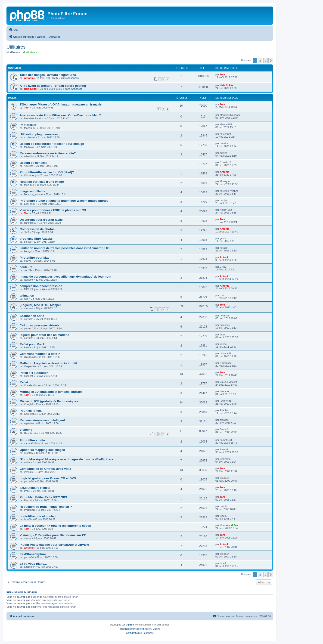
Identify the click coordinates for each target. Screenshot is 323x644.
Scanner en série (32, 316)
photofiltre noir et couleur (38, 516)
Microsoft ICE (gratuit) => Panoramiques (49, 401)
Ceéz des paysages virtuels (40, 325)
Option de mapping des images (42, 450)
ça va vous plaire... (33, 564)
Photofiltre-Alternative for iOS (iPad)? (47, 172)
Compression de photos (37, 229)
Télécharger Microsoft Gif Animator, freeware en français (61, 104)
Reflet (24, 382)
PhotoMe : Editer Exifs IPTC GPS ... (45, 497)
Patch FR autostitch (34, 373)
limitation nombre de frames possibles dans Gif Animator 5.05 (65, 248)
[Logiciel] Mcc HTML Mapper (40, 305)
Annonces (73, 78)
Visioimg (26, 430)
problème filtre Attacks (36, 239)
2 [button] (260, 61)
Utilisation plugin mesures (39, 134)
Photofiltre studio (32, 440)
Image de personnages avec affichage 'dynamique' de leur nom (65, 277)
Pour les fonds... (32, 411)
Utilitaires (16, 47)
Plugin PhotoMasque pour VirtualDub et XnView (54, 545)
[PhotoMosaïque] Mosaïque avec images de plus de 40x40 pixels (66, 459)
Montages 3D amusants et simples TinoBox (51, 392)
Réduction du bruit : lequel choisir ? (46, 507)
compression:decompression (41, 286)
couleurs (26, 267)
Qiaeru (156, 629)
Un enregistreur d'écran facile (41, 220)
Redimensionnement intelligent (42, 420)
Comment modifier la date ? (40, 354)
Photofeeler (28, 125)
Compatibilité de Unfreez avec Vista (45, 469)
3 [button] (266, 61)
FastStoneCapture (33, 554)
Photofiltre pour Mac (34, 258)
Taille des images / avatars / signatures (48, 75)
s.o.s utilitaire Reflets (35, 488)
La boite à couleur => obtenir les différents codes (55, 526)
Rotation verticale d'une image (42, 182)
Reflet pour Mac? (32, 344)
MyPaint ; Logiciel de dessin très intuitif (48, 363)
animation (27, 296)
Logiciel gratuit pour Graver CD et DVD (48, 478)
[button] (271, 61)
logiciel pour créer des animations (44, 335)
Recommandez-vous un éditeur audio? (48, 153)
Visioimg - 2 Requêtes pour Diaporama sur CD (53, 535)
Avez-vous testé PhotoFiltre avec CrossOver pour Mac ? (60, 115)
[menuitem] (13, 30)
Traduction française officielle (135, 629)
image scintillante (33, 191)
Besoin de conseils (33, 163)
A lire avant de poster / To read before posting (53, 86)
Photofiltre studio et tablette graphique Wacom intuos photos (64, 201)
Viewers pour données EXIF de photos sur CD (53, 210)
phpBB (129, 625)
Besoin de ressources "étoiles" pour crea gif (52, 144)
